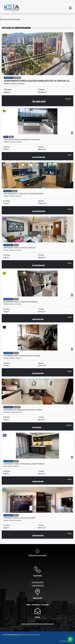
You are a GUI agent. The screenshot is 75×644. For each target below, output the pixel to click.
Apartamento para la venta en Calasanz (19, 518)
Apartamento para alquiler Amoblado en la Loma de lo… (37, 81)
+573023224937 (37, 582)
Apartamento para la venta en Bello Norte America (24, 464)
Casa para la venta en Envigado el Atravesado (22, 140)
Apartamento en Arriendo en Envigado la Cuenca (23, 410)
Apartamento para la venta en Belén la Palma (22, 356)
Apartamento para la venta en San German (20, 302)
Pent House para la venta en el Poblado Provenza (23, 194)
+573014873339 (37, 586)
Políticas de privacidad (38, 555)
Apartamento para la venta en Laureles (19, 248)
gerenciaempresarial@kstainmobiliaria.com (38, 624)
